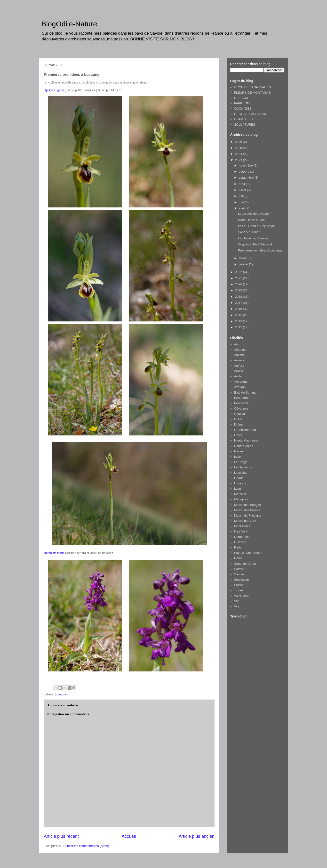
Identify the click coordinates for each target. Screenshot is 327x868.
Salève (239, 569)
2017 (239, 303)
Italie (237, 457)
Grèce (238, 435)
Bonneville (241, 403)
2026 (239, 142)
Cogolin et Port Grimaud (255, 244)
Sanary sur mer (249, 232)
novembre (246, 165)
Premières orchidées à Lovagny (260, 250)
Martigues (241, 499)
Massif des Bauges (247, 505)
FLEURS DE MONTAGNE (252, 93)
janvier (244, 264)
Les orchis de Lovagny (254, 214)
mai (242, 202)
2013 (239, 321)
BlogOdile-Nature (69, 24)
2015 (239, 315)
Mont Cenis (242, 526)
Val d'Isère (241, 596)
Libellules (241, 473)
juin (242, 196)
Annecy (239, 360)
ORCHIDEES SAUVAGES (252, 87)
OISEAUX (241, 98)
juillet (243, 190)
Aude (238, 376)
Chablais (240, 414)
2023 (239, 160)
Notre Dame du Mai (252, 220)
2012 (239, 327)
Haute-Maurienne (246, 440)
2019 (239, 290)
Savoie (239, 574)
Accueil (129, 836)
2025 (239, 148)
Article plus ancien (197, 836)
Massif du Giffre (245, 521)
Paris (238, 547)
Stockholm (242, 580)
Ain (236, 344)
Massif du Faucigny (248, 515)
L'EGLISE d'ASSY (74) (250, 114)
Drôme (239, 424)
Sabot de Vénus (245, 564)
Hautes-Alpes (244, 446)
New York (241, 531)
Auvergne (241, 382)
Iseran (239, 451)
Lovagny (61, 694)
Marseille (240, 494)
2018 (239, 297)
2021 (239, 278)
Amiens (239, 355)
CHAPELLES (243, 119)
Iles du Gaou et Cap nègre (257, 226)
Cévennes (241, 408)
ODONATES (243, 109)
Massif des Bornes (247, 510)
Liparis (239, 478)
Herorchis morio (54, 553)
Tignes (239, 590)
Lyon (238, 489)
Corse (238, 419)
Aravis (239, 371)
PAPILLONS (243, 103)
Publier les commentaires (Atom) (86, 846)
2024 (239, 154)
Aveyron (240, 387)
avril (242, 208)
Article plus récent (61, 836)
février (244, 258)
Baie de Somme (245, 392)
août (242, 184)
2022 (239, 272)
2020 (239, 284)
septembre (247, 178)
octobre (244, 171)
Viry (237, 606)
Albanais (240, 350)
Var (236, 601)
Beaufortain (242, 398)
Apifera (239, 366)
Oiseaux (240, 542)
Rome (238, 558)
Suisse (239, 585)
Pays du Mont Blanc (248, 553)
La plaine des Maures (253, 238)
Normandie (242, 537)
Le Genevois (243, 467)
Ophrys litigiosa (54, 90)
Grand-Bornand (245, 430)
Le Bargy (240, 462)
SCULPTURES (245, 125)
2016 (239, 309)
